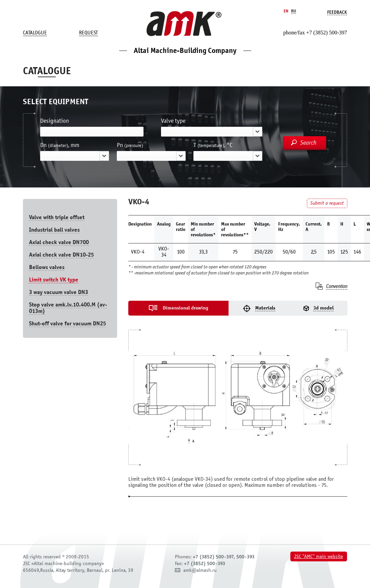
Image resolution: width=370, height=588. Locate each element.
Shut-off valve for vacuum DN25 (68, 324)
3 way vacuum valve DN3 (59, 292)
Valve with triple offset (57, 217)
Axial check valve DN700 (59, 242)
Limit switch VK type (54, 280)
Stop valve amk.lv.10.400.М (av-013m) (68, 308)
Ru (294, 11)
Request (88, 33)
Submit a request (327, 203)
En (286, 11)
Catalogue (35, 33)
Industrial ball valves (54, 230)
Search (308, 143)
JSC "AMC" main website (319, 556)
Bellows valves (47, 267)
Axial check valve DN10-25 (61, 255)
